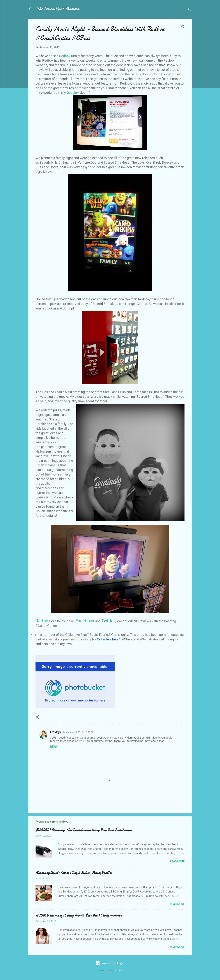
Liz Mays (56, 732)
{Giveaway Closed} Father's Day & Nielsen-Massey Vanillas (74, 873)
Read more (177, 861)
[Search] (190, 10)
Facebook (85, 621)
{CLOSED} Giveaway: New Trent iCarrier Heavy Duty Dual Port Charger (84, 830)
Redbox (65, 56)
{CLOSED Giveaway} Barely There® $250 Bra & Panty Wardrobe (79, 916)
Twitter (108, 621)
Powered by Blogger (110, 963)
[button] (182, 27)
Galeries (118, 970)
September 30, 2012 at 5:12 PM (78, 732)
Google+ (73, 93)
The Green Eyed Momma (58, 9)
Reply (54, 747)
